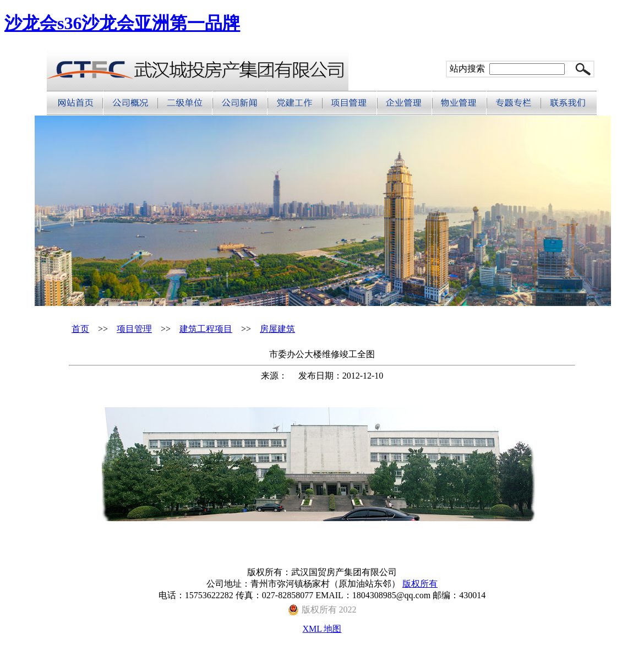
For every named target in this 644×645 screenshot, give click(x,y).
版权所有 (420, 584)
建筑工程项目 (206, 329)
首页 (80, 329)
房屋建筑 (277, 329)
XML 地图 (322, 629)
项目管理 (134, 329)
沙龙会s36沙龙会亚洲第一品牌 (122, 23)
